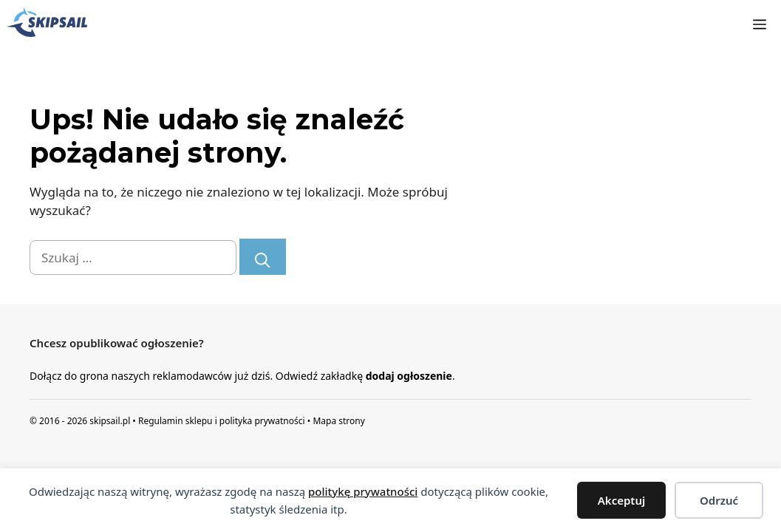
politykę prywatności (363, 491)
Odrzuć (719, 500)
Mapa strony (338, 421)
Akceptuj (622, 500)
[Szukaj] (262, 257)
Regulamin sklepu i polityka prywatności (222, 421)
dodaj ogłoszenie (409, 376)
